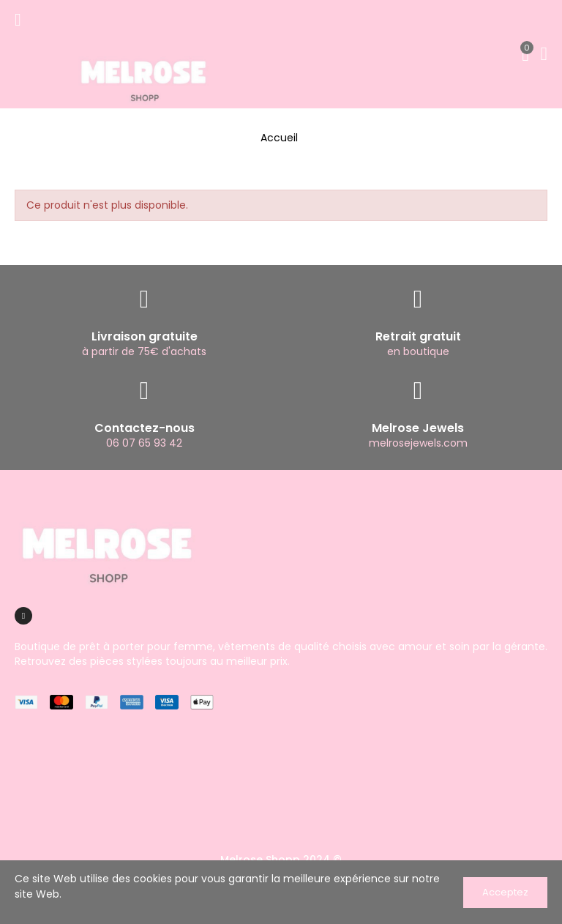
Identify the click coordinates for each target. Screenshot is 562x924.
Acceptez (505, 892)
